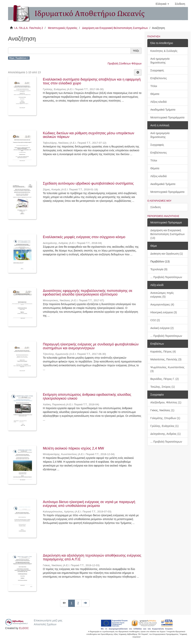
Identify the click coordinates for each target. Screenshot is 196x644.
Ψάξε (136, 51)
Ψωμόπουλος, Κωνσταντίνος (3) (167, 369)
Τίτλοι (154, 86)
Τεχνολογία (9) (159, 269)
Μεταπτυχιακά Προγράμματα (167, 117)
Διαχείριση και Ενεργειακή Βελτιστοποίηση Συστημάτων (115, 28)
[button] (162, 4)
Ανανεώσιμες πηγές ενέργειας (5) (162, 295)
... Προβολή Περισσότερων (166, 277)
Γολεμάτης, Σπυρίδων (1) (165, 418)
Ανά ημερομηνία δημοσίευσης (160, 61)
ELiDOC (24, 628)
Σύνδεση (156, 207)
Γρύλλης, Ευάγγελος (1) (165, 426)
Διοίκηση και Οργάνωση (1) (167, 254)
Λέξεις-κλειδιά (159, 102)
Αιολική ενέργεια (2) (162, 328)
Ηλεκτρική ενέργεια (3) (164, 312)
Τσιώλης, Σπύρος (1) (163, 387)
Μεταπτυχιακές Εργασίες (63, 28)
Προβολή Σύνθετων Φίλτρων (125, 64)
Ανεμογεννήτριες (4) (162, 304)
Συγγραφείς (157, 70)
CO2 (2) (155, 320)
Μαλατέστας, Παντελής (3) (166, 359)
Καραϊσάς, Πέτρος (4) (163, 352)
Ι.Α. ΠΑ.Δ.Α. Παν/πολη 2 (29, 28)
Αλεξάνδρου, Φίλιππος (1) (166, 402)
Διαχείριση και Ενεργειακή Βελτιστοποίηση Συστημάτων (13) (168, 234)
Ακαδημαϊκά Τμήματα (163, 110)
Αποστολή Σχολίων (45, 624)
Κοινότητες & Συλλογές (164, 51)
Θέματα (155, 94)
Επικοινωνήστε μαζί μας (48, 620)
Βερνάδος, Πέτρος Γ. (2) (165, 379)
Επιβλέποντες (159, 78)
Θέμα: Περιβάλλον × (19, 58)
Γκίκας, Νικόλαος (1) (162, 410)
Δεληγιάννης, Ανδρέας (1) (166, 434)
